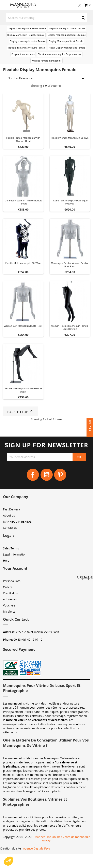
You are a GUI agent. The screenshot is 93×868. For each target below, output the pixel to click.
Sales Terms (11, 548)
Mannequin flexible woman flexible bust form (70, 265)
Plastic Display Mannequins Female (67, 48)
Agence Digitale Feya (37, 848)
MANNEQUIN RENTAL (17, 522)
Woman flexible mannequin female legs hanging (70, 327)
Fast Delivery (11, 509)
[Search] (46, 18)
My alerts (9, 611)
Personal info (12, 581)
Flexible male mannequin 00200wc (23, 263)
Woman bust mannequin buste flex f (23, 326)
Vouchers (9, 605)
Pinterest (60, 475)
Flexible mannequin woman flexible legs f (23, 390)
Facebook (33, 475)
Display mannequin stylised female (67, 28)
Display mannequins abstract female (27, 28)
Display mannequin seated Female (28, 41)
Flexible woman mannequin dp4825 (70, 138)
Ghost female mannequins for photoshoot (60, 54)
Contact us (10, 528)
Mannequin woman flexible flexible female (23, 202)
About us (9, 515)
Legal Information (15, 554)
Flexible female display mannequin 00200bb (70, 202)
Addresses (10, 599)
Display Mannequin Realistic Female (26, 35)
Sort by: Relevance (20, 78)
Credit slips (10, 593)
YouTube (47, 475)
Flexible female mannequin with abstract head (23, 139)
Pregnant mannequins (23, 54)
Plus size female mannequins (46, 61)
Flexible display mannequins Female (27, 48)
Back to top (21, 411)
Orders (8, 587)
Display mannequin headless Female (67, 35)
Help (6, 560)
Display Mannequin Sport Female (66, 41)
